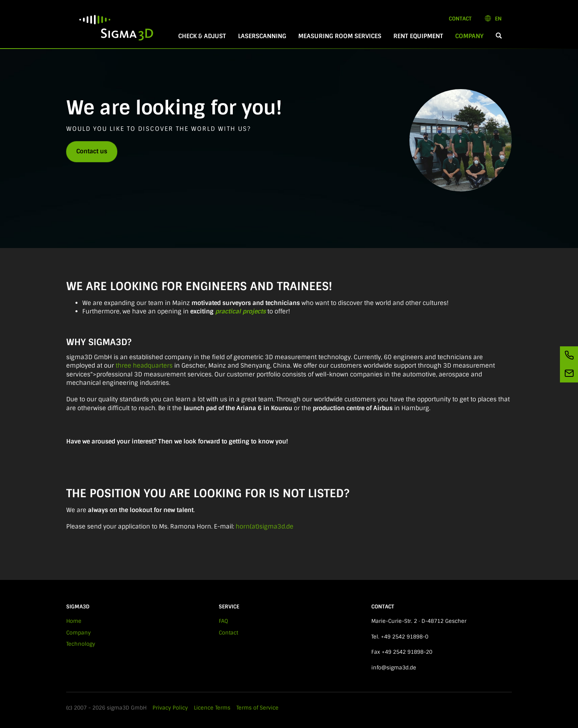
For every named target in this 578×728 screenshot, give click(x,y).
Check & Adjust (202, 36)
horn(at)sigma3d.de (265, 527)
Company (472, 36)
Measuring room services (340, 36)
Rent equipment (418, 36)
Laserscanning (262, 36)
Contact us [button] (92, 151)
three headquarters (144, 366)
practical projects (240, 311)
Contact (460, 19)
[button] (499, 36)
